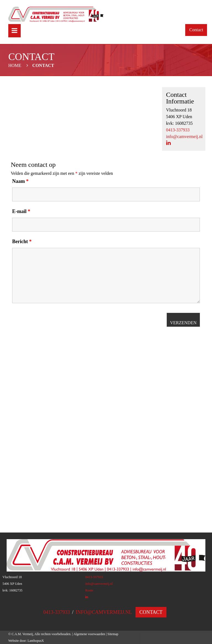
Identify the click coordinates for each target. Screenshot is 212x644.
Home (15, 65)
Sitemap (113, 634)
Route (89, 590)
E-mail (21, 211)
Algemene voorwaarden (89, 634)
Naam (20, 181)
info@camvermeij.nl (184, 137)
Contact (196, 30)
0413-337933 (178, 130)
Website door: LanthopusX (26, 641)
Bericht (22, 242)
